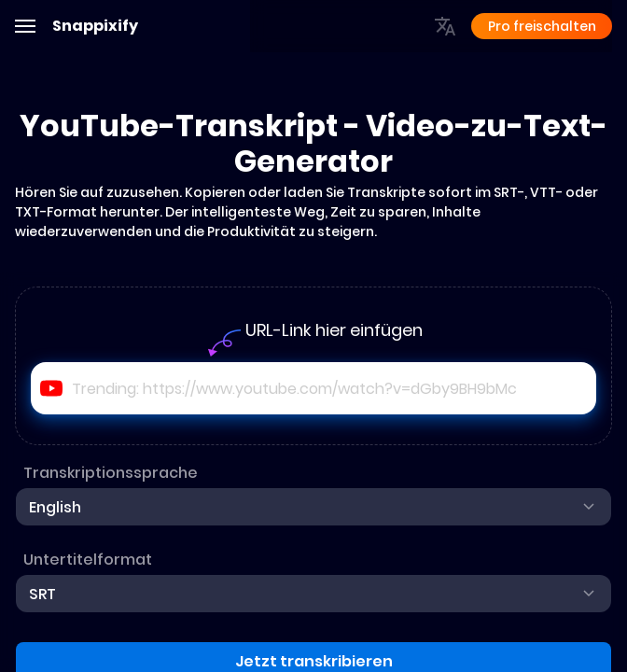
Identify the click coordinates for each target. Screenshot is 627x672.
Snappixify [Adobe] (95, 26)
